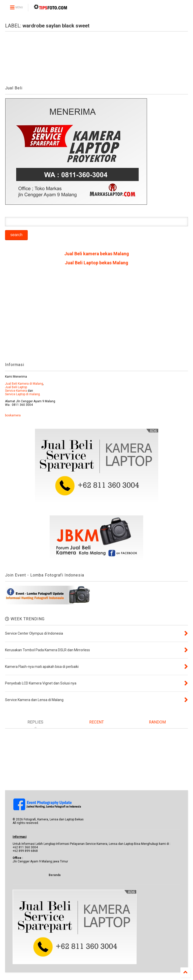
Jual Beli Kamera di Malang (24, 384)
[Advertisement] (96, 316)
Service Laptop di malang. (23, 394)
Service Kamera (16, 391)
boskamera (13, 415)
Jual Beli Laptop (16, 387)
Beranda (55, 875)
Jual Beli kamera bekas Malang (97, 254)
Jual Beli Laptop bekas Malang (96, 263)
